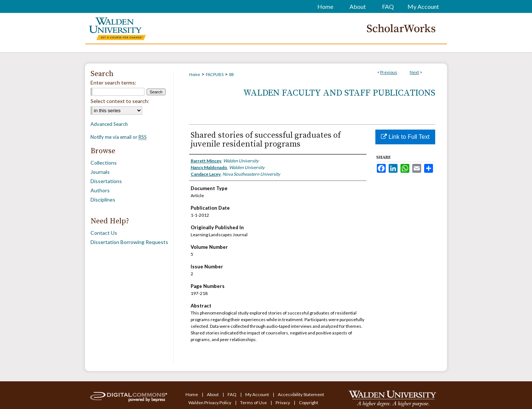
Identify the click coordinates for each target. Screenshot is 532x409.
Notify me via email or (119, 137)
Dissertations (106, 181)
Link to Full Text (405, 137)
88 (231, 74)
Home (195, 74)
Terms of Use (254, 403)
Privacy (283, 403)
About (213, 394)
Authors (100, 190)
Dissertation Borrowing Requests (129, 242)
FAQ (232, 394)
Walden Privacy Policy (210, 403)
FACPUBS (215, 74)
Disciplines (103, 200)
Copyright (308, 403)
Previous (389, 72)
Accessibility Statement (301, 394)
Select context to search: (120, 101)
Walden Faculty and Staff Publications (339, 93)
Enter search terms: (113, 83)
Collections (104, 163)
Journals (100, 172)
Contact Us (104, 233)
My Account (258, 394)
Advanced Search (109, 124)
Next (414, 72)
